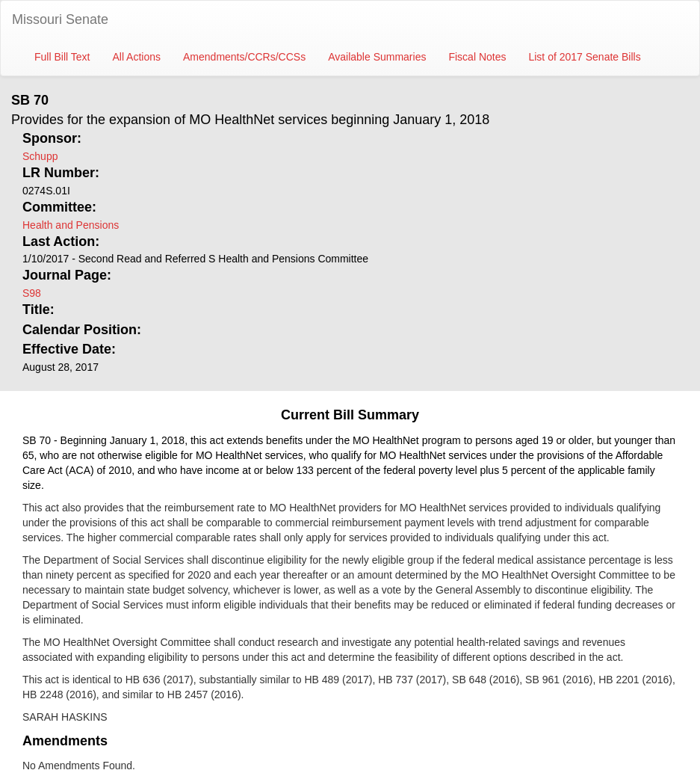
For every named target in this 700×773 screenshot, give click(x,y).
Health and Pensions (71, 225)
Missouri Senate (60, 19)
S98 (32, 293)
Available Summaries (377, 57)
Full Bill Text (62, 57)
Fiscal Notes (477, 57)
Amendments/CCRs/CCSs (244, 57)
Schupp (40, 156)
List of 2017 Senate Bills (584, 57)
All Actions (136, 57)
